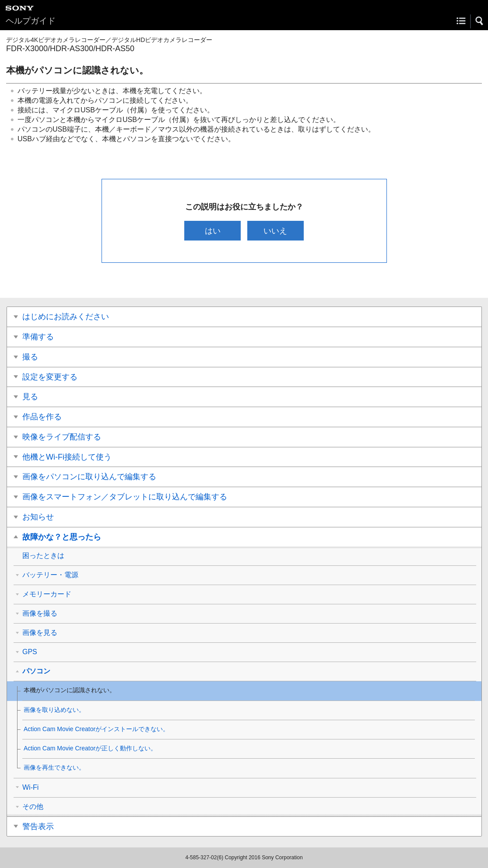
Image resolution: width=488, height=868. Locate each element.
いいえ (275, 231)
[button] (480, 21)
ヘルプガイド (31, 21)
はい (213, 231)
